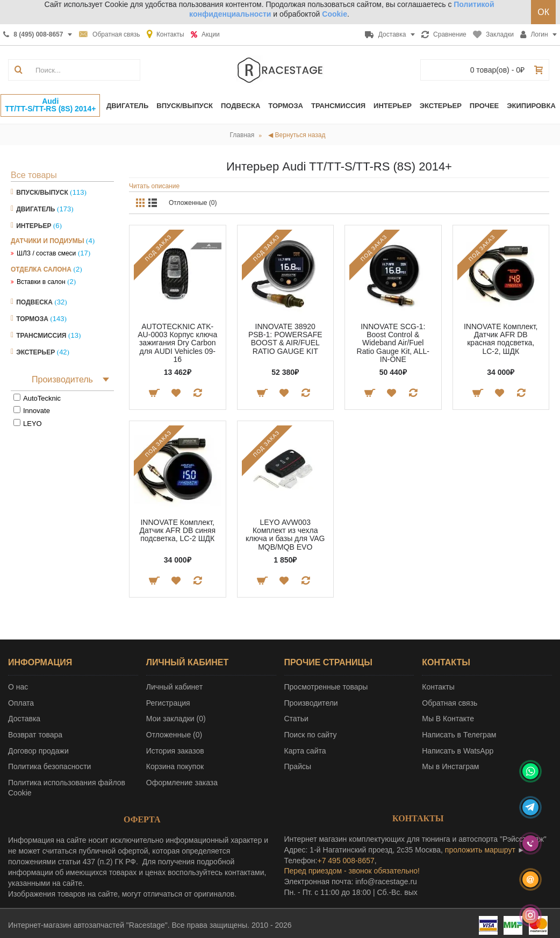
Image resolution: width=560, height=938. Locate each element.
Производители (311, 703)
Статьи (296, 719)
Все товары (34, 175)
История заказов (175, 751)
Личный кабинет (174, 687)
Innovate (37, 411)
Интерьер (34, 226)
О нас (18, 687)
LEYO (33, 424)
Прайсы (298, 766)
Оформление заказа (182, 783)
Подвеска (34, 302)
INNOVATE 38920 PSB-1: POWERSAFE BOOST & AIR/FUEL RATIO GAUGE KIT (285, 339)
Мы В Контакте (448, 719)
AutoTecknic (42, 398)
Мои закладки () (176, 719)
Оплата (21, 703)
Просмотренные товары (326, 687)
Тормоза (32, 319)
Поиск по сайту (311, 735)
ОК (543, 12)
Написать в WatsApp (458, 751)
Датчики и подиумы (47, 241)
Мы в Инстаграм (450, 766)
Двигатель (35, 209)
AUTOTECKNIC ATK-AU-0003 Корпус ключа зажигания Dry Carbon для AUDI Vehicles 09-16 (177, 343)
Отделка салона (41, 269)
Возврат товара (35, 735)
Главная (242, 135)
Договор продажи (38, 751)
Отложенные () (174, 735)
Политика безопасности (49, 766)
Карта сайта (305, 751)
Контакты (438, 687)
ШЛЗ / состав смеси (46, 253)
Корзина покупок (175, 766)
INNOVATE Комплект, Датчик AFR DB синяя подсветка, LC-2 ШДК (178, 531)
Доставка (24, 719)
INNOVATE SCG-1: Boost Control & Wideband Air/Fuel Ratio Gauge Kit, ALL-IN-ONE (393, 343)
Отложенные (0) (193, 203)
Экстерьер (35, 352)
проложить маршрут (480, 850)
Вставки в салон (41, 282)
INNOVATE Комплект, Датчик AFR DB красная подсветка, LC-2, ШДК (501, 339)
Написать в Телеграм (459, 735)
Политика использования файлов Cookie (67, 788)
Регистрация (168, 703)
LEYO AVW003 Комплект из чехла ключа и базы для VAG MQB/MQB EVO (285, 535)
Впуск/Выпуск (42, 193)
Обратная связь (450, 703)
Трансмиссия (41, 336)
